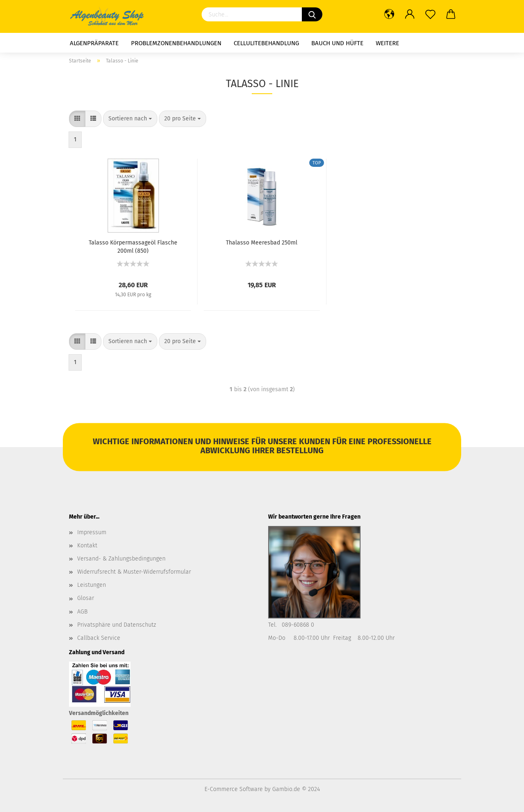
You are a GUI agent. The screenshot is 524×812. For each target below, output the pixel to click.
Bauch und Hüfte (337, 43)
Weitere (387, 43)
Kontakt (87, 546)
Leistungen (92, 585)
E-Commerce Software (234, 789)
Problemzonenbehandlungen (176, 43)
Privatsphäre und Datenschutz (117, 625)
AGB (82, 612)
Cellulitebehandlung (266, 43)
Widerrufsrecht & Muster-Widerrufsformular (134, 572)
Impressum (92, 532)
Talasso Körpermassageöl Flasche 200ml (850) (133, 246)
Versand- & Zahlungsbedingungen (121, 559)
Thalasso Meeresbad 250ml (262, 243)
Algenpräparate (94, 43)
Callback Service (99, 638)
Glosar (86, 598)
